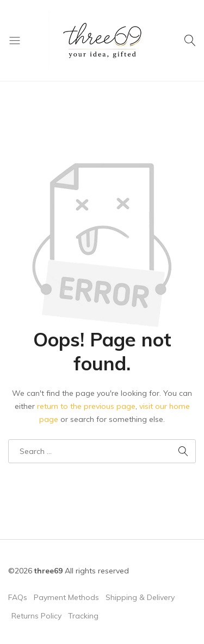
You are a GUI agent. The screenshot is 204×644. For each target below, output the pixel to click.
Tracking (83, 616)
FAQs (18, 597)
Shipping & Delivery (140, 597)
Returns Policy (36, 616)
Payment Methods (66, 597)
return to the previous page (86, 406)
